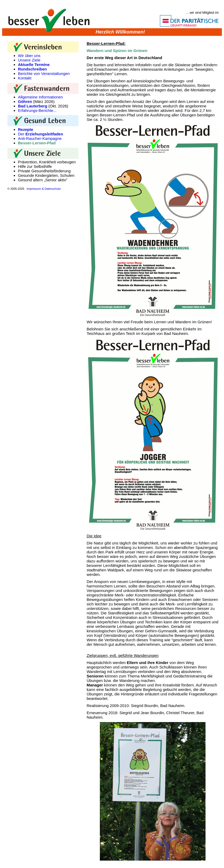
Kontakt (25, 78)
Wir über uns (29, 56)
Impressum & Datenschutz (44, 189)
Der (41, 134)
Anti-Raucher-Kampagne (40, 138)
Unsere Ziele (29, 60)
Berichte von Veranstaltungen (44, 73)
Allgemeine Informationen (40, 97)
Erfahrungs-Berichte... (37, 110)
